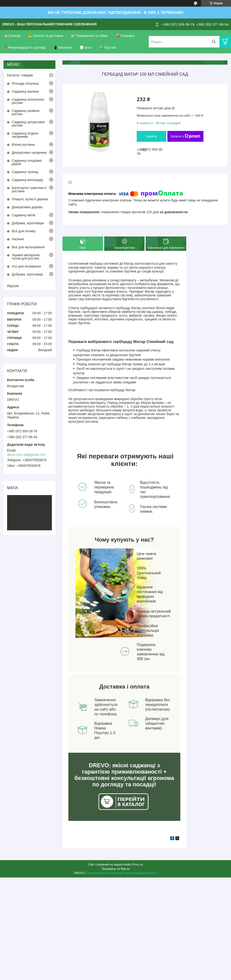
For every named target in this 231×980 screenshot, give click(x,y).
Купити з (185, 136)
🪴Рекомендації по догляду (25, 47)
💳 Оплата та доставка (45, 36)
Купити (151, 136)
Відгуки (13, 286)
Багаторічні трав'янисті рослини (29, 189)
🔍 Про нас (108, 47)
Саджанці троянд (25, 172)
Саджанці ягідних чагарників (25, 135)
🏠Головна (12, 36)
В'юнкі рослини (23, 145)
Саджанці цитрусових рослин (28, 124)
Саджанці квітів (24, 215)
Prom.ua (138, 865)
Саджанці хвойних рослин (26, 112)
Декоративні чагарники (29, 153)
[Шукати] (214, 42)
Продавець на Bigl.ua (115, 869)
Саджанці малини (25, 91)
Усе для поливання (26, 266)
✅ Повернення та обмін (89, 36)
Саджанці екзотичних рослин (28, 101)
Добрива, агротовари (28, 223)
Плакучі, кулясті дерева (30, 199)
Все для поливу (24, 231)
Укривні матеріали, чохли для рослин (26, 257)
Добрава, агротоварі (27, 274)
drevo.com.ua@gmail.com (26, 455)
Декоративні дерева (27, 207)
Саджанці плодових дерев (27, 162)
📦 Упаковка (125, 36)
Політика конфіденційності (140, 873)
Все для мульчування (28, 247)
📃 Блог (86, 47)
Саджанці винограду (27, 180)
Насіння (18, 239)
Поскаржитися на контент (103, 873)
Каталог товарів (20, 75)
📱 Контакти (63, 47)
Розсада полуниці (25, 83)
